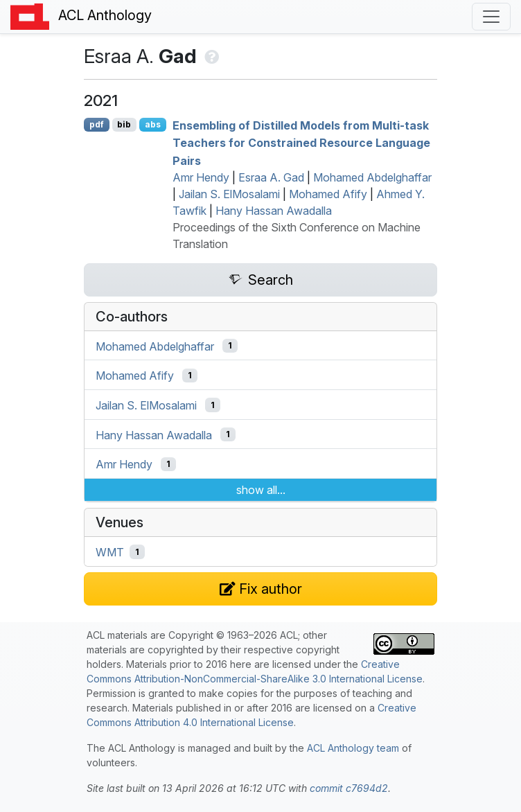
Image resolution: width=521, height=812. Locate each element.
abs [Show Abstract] (153, 124)
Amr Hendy (201, 177)
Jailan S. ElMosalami (229, 194)
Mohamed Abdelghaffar (372, 177)
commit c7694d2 (349, 788)
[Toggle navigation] (491, 17)
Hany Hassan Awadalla (274, 211)
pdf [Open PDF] (97, 124)
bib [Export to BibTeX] (124, 124)
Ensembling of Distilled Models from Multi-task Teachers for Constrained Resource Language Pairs (301, 142)
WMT (110, 552)
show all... (261, 490)
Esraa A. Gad (271, 177)
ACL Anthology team (353, 748)
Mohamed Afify (328, 194)
